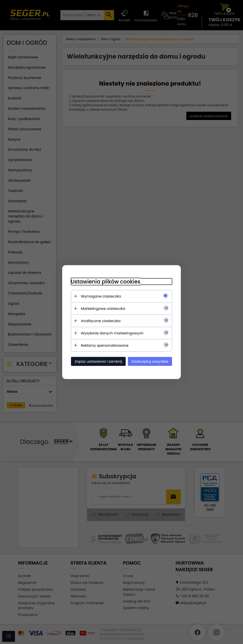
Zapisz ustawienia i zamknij (98, 361)
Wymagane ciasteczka (101, 296)
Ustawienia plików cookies (106, 281)
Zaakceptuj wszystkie (150, 361)
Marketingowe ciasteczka (103, 308)
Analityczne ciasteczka (101, 321)
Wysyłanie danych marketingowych (112, 333)
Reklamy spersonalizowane (105, 345)
